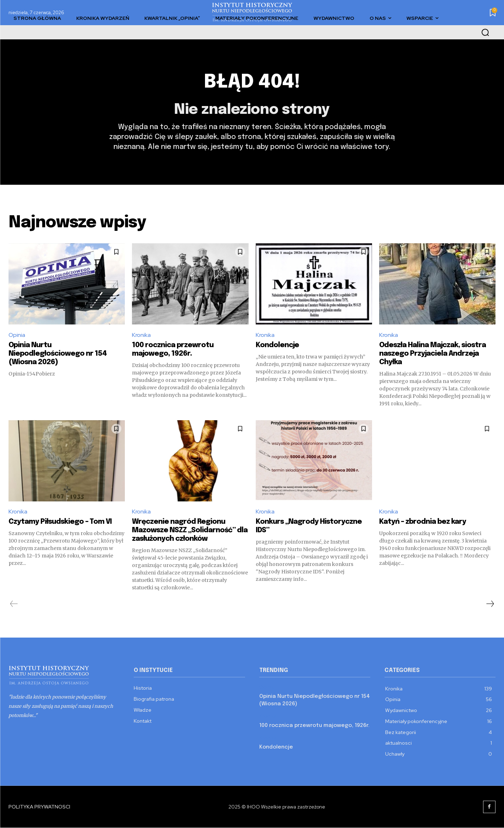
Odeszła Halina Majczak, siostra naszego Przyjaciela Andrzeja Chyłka (433, 354)
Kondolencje (277, 345)
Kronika (141, 335)
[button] (485, 32)
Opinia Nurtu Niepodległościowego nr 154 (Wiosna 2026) (58, 354)
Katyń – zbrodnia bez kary (423, 522)
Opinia (17, 335)
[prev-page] (14, 604)
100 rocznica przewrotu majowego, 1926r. (314, 726)
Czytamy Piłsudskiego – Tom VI (60, 522)
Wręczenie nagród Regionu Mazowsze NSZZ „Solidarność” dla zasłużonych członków (190, 531)
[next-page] (490, 604)
